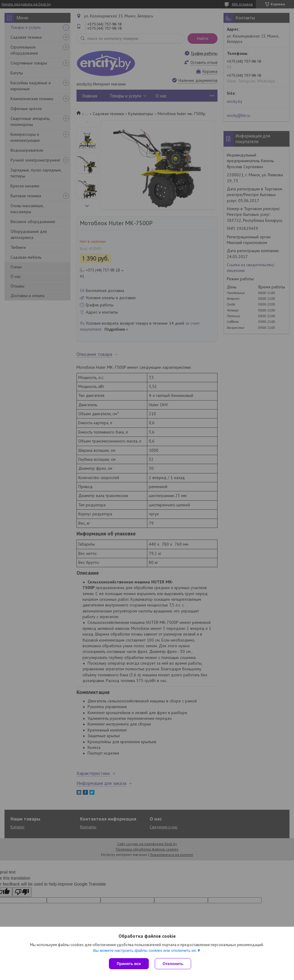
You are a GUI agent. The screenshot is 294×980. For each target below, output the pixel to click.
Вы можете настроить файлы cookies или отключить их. (145, 950)
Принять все (129, 964)
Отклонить (173, 964)
